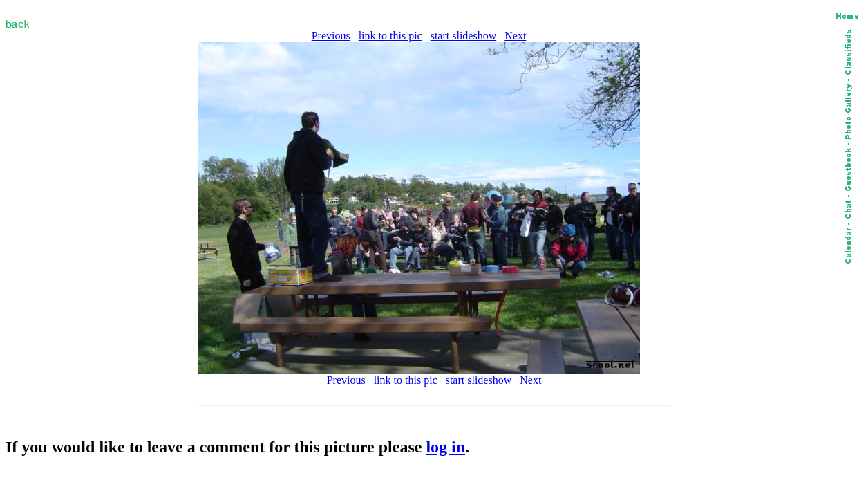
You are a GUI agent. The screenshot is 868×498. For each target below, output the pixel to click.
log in (445, 447)
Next (515, 36)
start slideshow (464, 36)
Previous (331, 36)
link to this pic (390, 36)
